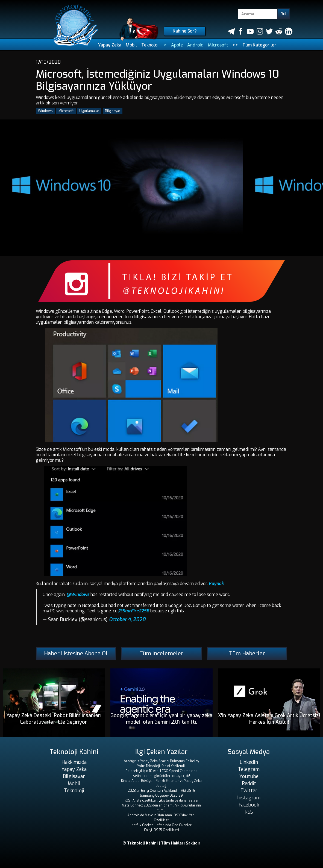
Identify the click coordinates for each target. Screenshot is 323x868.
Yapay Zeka (110, 45)
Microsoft (218, 45)
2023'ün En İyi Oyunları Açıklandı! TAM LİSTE (161, 791)
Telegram (249, 769)
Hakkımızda (74, 762)
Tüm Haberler (247, 654)
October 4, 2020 (127, 619)
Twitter (249, 791)
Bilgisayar (113, 111)
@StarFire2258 (134, 611)
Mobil (131, 45)
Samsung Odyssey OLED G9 (161, 796)
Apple (177, 45)
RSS (249, 812)
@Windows (78, 594)
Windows (45, 111)
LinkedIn (249, 762)
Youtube (249, 776)
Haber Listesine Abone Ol (76, 654)
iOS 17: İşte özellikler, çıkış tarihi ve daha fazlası (161, 800)
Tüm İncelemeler (161, 654)
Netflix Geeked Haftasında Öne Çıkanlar (161, 825)
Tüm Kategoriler (259, 45)
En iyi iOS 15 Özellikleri (161, 830)
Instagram (249, 798)
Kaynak (216, 584)
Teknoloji (150, 45)
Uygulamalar (89, 111)
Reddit (249, 784)
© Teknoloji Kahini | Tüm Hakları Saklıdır (162, 843)
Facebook (249, 805)
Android (195, 45)
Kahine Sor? (185, 31)
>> (235, 45)
